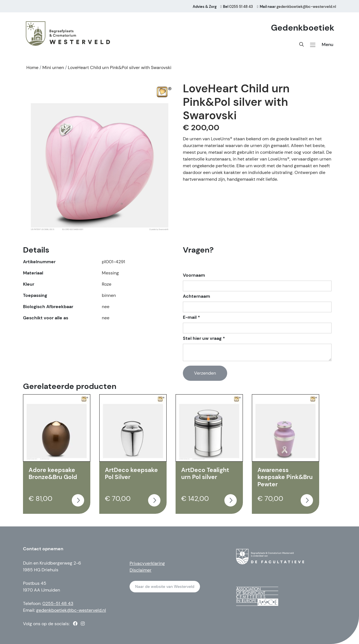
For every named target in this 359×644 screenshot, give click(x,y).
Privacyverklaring (147, 563)
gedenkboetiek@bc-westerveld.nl (71, 610)
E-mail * (191, 317)
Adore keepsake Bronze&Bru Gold (53, 474)
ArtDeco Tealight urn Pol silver (205, 474)
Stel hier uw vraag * (204, 338)
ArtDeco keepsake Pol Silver (131, 474)
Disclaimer (141, 570)
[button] (313, 45)
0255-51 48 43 (58, 603)
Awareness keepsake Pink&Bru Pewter (285, 477)
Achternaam (196, 296)
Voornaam (194, 275)
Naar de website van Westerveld (165, 586)
